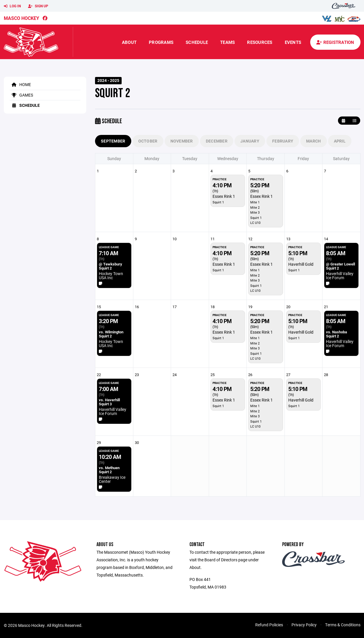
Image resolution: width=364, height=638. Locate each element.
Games (21, 95)
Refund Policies (269, 625)
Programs (161, 42)
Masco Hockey (21, 18)
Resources (260, 42)
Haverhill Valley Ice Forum (340, 276)
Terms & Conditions (343, 625)
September (113, 141)
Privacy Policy (304, 625)
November (182, 141)
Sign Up (38, 6)
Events (293, 42)
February (283, 141)
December (217, 141)
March (313, 141)
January (250, 141)
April (340, 141)
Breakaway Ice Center (112, 479)
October (148, 141)
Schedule (197, 42)
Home (20, 84)
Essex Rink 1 (224, 196)
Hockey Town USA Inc (111, 276)
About (129, 42)
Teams (227, 42)
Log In (12, 6)
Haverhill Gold (301, 264)
